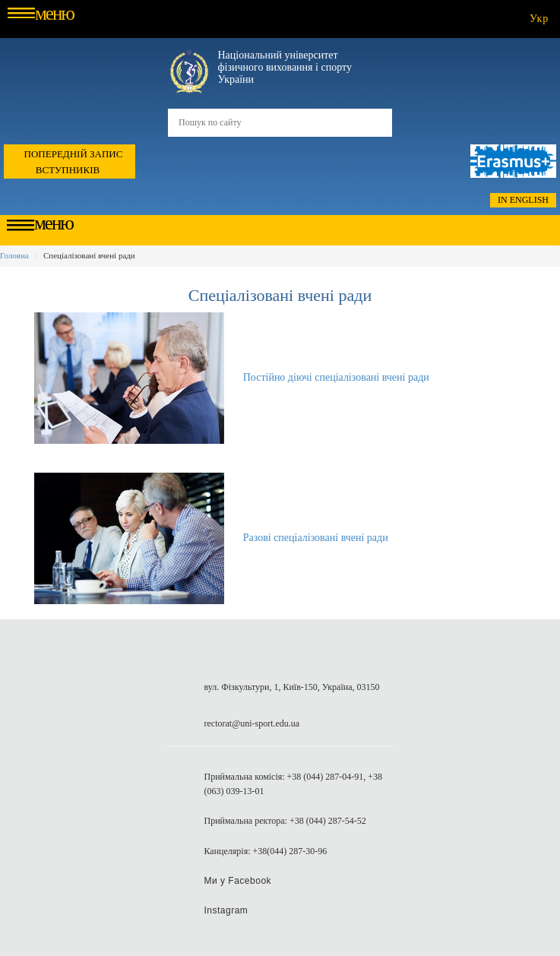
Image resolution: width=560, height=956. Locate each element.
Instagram (226, 910)
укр (539, 19)
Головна (14, 255)
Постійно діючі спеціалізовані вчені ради (336, 377)
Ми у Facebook (238, 881)
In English (523, 200)
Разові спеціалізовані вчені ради (316, 538)
